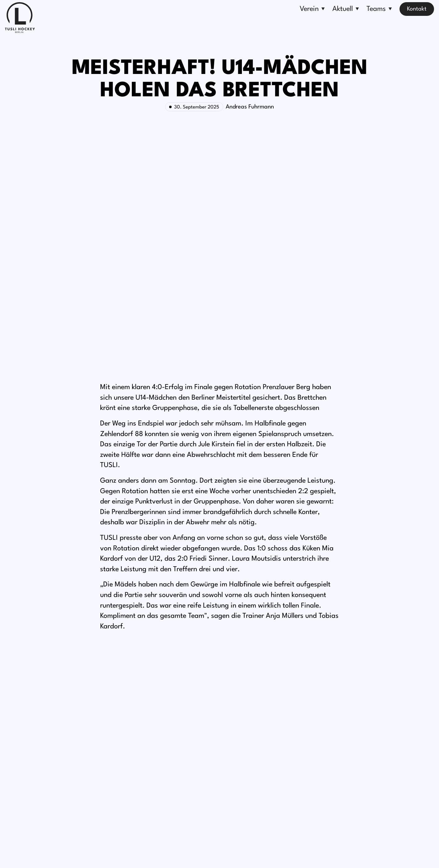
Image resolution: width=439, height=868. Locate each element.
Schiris (264, 768)
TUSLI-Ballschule (133, 779)
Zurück (112, 650)
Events (192, 720)
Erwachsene (270, 732)
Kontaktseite (343, 764)
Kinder (263, 756)
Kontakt (417, 9)
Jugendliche (270, 744)
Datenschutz (212, 854)
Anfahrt (337, 752)
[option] (112, 650)
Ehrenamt (125, 768)
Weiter (328, 650)
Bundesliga (269, 720)
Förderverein (128, 756)
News (191, 744)
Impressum (184, 854)
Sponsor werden (133, 744)
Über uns (123, 720)
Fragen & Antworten (138, 791)
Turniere (194, 732)
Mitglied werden (133, 732)
